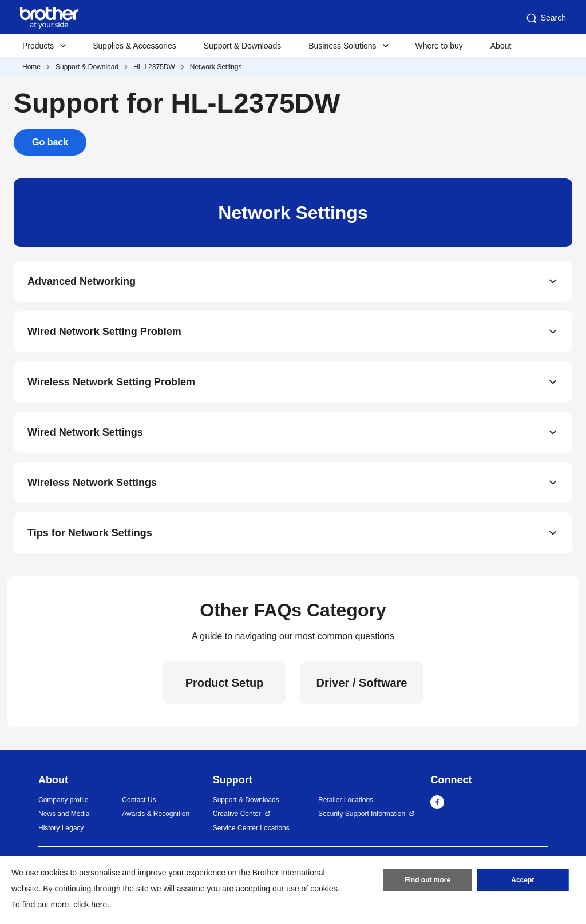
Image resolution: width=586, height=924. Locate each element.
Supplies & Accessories (134, 46)
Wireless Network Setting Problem (111, 382)
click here (90, 905)
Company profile (63, 800)
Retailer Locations (346, 800)
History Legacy (61, 828)
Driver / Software (362, 683)
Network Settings (216, 67)
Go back (50, 142)
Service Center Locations (251, 828)
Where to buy (439, 46)
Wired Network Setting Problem (104, 332)
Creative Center (237, 814)
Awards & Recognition (156, 814)
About (501, 46)
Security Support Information (362, 814)
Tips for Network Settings (90, 533)
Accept (522, 880)
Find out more (427, 880)
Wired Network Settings (85, 432)
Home (31, 67)
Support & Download (87, 67)
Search (545, 18)
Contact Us (139, 800)
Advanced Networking (82, 281)
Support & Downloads (242, 46)
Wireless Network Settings (92, 483)
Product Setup (225, 683)
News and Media (64, 814)
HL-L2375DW (154, 67)
